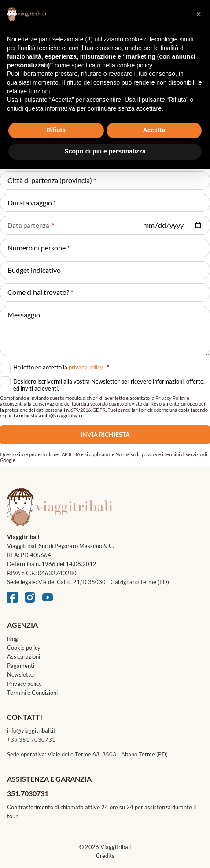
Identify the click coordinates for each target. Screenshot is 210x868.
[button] (199, 14)
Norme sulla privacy (136, 454)
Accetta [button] (154, 130)
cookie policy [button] (134, 65)
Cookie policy (24, 648)
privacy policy (86, 367)
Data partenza (28, 225)
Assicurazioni (24, 656)
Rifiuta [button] (56, 130)
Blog (13, 639)
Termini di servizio (183, 454)
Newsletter (21, 674)
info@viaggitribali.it (31, 730)
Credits (105, 856)
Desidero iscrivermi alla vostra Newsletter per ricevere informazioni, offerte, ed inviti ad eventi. (109, 385)
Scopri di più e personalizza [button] (105, 151)
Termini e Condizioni (32, 693)
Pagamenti (21, 666)
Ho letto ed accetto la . (61, 366)
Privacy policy (24, 684)
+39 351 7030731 (31, 740)
